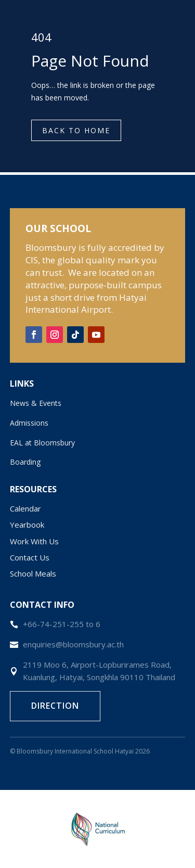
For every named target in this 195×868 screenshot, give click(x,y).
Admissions (29, 423)
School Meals (33, 573)
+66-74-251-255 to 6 (62, 624)
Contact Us (30, 557)
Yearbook (27, 525)
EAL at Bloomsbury (42, 443)
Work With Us (34, 541)
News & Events (36, 403)
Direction (55, 706)
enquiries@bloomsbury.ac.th (73, 644)
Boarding (25, 462)
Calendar (25, 508)
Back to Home (76, 130)
